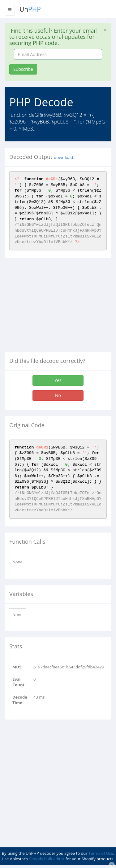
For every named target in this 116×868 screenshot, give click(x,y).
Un (30, 9)
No (58, 395)
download (63, 157)
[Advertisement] (57, 307)
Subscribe (23, 69)
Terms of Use (101, 853)
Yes (58, 380)
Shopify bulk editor (47, 859)
